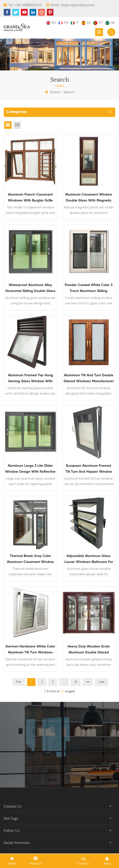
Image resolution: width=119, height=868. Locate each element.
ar (110, 23)
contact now (60, 760)
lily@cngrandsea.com (78, 5)
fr (63, 23)
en (51, 23)
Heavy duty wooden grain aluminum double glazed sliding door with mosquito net (89, 650)
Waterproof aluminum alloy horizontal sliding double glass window (30, 289)
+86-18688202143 (28, 5)
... (64, 682)
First (19, 682)
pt (98, 23)
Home (52, 92)
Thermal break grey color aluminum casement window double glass (30, 560)
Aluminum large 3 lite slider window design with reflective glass (30, 469)
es (86, 23)
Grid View (8, 125)
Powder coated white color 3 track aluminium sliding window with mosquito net (89, 289)
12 (76, 682)
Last (102, 682)
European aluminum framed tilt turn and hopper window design (89, 469)
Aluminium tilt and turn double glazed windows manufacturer (89, 378)
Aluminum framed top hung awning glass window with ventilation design (30, 379)
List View (17, 125)
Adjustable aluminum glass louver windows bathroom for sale (89, 560)
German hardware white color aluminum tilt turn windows (30, 649)
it (75, 23)
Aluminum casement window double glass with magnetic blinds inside (89, 198)
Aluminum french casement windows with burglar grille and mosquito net (30, 198)
